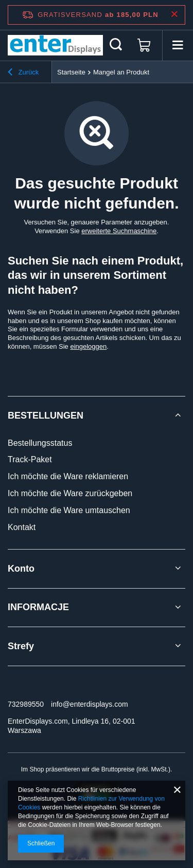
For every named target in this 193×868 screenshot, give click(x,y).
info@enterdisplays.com (90, 704)
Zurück (23, 73)
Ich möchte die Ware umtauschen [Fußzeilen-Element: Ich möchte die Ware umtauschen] (69, 510)
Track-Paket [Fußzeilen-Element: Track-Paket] (30, 459)
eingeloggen (88, 346)
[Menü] (178, 45)
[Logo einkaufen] (55, 45)
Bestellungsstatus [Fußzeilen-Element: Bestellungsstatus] (40, 443)
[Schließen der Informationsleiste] (174, 15)
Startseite (71, 72)
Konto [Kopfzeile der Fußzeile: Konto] (21, 569)
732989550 (26, 704)
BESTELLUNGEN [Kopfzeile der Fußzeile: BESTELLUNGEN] (46, 416)
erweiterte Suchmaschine (119, 231)
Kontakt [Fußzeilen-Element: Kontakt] (22, 527)
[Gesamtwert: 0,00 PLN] (144, 45)
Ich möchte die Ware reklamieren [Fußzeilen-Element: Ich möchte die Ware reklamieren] (68, 476)
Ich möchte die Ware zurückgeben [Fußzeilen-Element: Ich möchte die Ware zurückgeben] (70, 493)
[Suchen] (116, 45)
